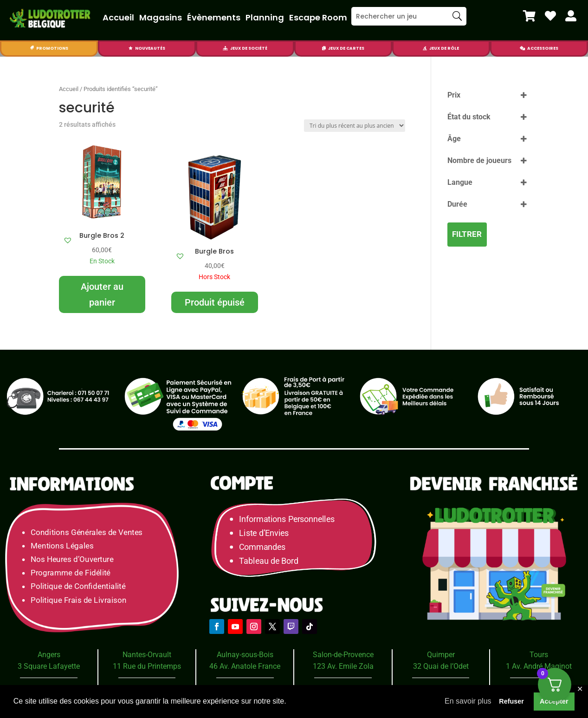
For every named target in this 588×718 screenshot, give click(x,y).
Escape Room (318, 17)
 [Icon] (131, 48)
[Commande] (355, 126)
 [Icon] (225, 48)
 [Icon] (32, 48)
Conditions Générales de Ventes (87, 532)
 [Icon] (324, 48)
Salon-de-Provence (343, 655)
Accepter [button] (554, 701)
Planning (265, 17)
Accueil (118, 17)
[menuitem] (529, 16)
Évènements (214, 17)
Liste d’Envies (267, 533)
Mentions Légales (62, 546)
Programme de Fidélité (71, 573)
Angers (49, 655)
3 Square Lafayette (49, 666)
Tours (539, 655)
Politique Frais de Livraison (78, 600)
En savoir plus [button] (468, 701)
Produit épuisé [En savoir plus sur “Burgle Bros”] (215, 302)
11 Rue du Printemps (147, 666)
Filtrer (467, 234)
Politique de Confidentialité (78, 587)
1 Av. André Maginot (539, 666)
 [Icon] (550, 16)
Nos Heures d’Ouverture (72, 559)
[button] (68, 240)
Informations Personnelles (287, 519)
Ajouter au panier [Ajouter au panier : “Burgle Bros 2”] (102, 294)
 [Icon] (522, 48)
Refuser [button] (511, 701)
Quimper (441, 655)
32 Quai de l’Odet (441, 666)
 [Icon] (425, 48)
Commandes (263, 547)
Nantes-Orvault (147, 655)
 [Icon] (571, 16)
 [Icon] (529, 16)
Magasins (161, 17)
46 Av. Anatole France (245, 666)
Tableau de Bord (269, 561)
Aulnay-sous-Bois (245, 655)
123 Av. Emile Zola (343, 666)
